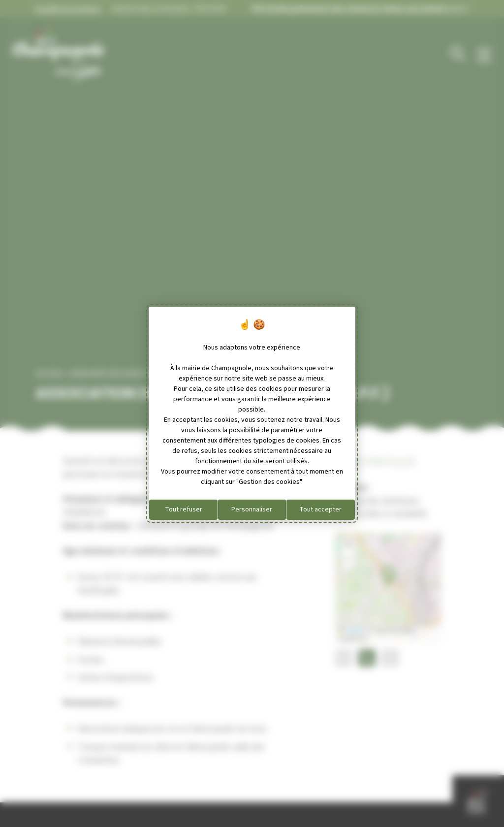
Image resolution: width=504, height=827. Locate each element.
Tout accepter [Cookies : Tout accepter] (320, 509)
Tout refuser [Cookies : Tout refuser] (184, 509)
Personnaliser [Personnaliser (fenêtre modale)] (252, 509)
